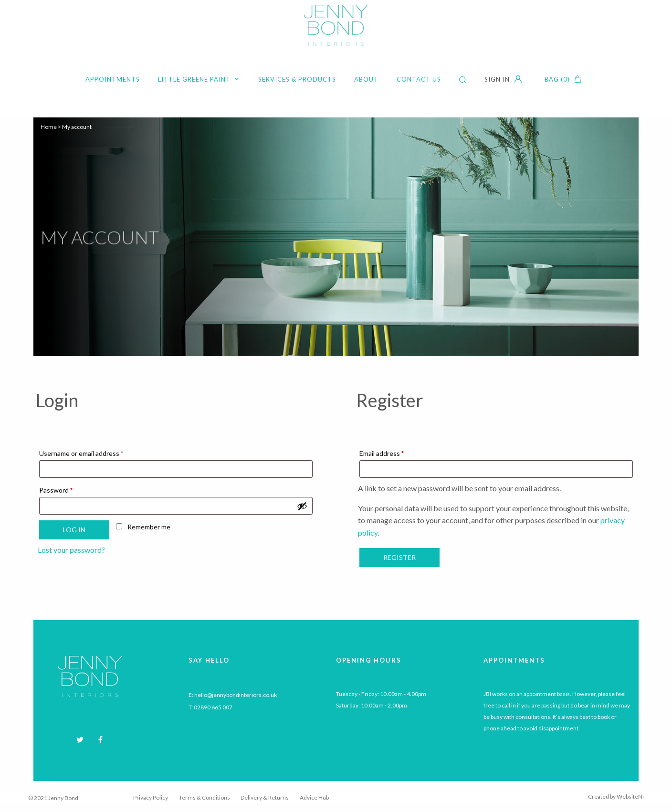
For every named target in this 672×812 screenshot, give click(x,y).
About (366, 79)
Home (49, 127)
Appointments (113, 79)
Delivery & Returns (265, 797)
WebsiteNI (630, 796)
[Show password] (302, 506)
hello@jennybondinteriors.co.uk (236, 695)
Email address (395, 452)
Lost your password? (71, 550)
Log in (74, 530)
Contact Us (419, 79)
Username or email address (94, 452)
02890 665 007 (213, 707)
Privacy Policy (151, 797)
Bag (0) (557, 79)
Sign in (497, 79)
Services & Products (297, 79)
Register (399, 557)
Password (69, 489)
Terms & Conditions (205, 797)
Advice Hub (314, 797)
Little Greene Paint (199, 79)
